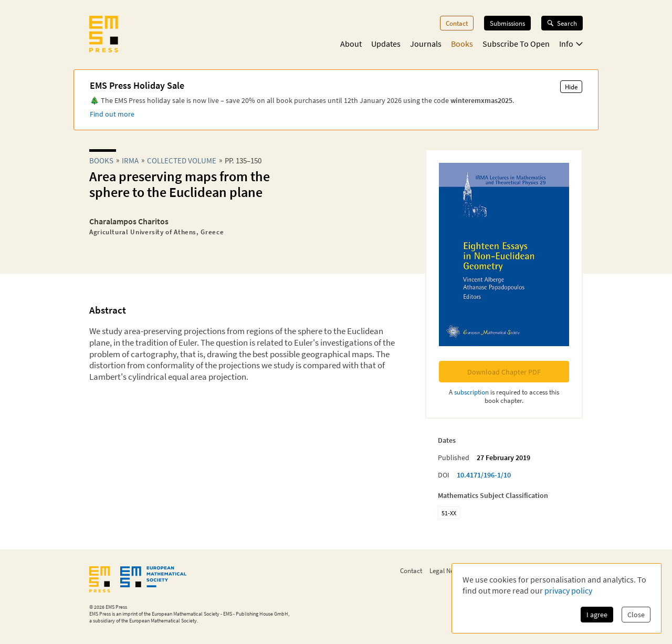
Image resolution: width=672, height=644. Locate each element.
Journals (426, 44)
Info (571, 44)
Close (636, 615)
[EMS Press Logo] (104, 35)
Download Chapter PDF (504, 372)
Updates (386, 44)
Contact (457, 23)
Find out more (112, 114)
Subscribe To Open (516, 44)
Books (462, 44)
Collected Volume (182, 160)
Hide (571, 87)
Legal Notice (447, 570)
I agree (597, 615)
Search (562, 23)
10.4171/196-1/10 (484, 475)
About (351, 44)
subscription (471, 392)
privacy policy (568, 590)
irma (130, 160)
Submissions (507, 23)
